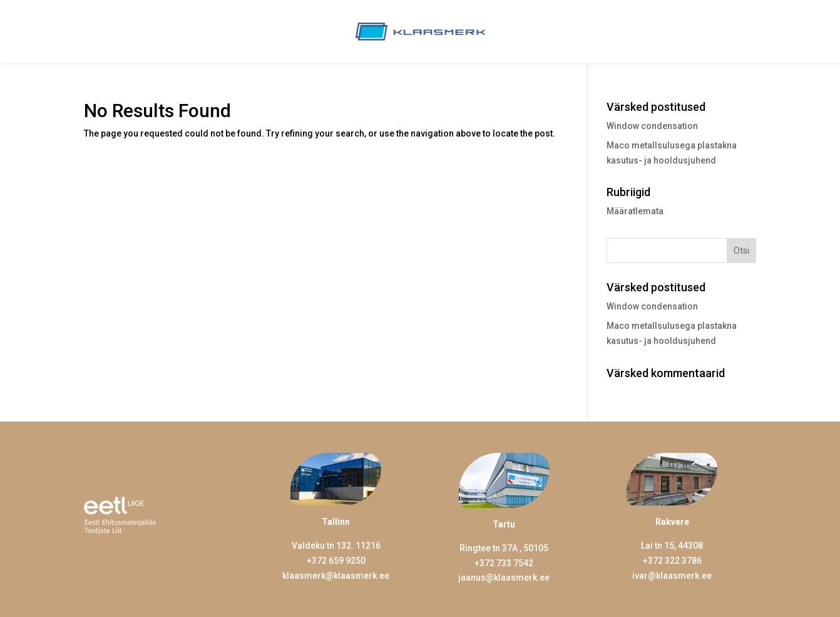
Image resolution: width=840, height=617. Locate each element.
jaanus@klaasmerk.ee (504, 578)
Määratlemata (635, 211)
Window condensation (652, 126)
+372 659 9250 (336, 561)
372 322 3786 (675, 561)
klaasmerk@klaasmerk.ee (336, 576)
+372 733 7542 (504, 563)
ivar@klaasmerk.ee (672, 576)
